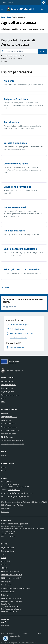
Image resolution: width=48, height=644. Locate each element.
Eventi (4, 470)
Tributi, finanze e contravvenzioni (13, 444)
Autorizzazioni (6, 420)
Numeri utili (5, 512)
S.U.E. (3, 554)
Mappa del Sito (15, 636)
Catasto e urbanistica (9, 423)
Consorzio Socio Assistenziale (12, 575)
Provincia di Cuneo (8, 551)
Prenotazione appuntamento (11, 609)
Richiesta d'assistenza (9, 611)
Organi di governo (7, 391)
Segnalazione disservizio (10, 606)
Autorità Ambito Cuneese (10, 571)
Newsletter (5, 625)
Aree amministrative (8, 385)
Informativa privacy (8, 592)
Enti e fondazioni (7, 388)
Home (3, 17)
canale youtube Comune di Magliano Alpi (16, 588)
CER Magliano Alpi (8, 581)
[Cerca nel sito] (41, 9)
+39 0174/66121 (14, 490)
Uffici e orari (5, 508)
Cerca (42, 51)
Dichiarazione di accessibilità (11, 578)
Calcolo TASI (6, 564)
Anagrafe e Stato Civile (9, 417)
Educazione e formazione (10, 430)
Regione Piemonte (8, 2)
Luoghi (4, 467)
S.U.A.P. (4, 558)
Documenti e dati (7, 381)
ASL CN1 (4, 568)
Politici (4, 398)
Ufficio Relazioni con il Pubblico (12, 505)
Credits (38, 633)
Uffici (3, 402)
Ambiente (5, 413)
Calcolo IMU (5, 561)
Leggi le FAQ (6, 604)
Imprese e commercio (9, 434)
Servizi (9, 17)
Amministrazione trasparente (12, 601)
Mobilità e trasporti (8, 437)
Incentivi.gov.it (6, 585)
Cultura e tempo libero (9, 427)
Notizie (4, 455)
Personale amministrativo (10, 395)
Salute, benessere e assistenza (12, 440)
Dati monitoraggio (8, 633)
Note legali (5, 595)
